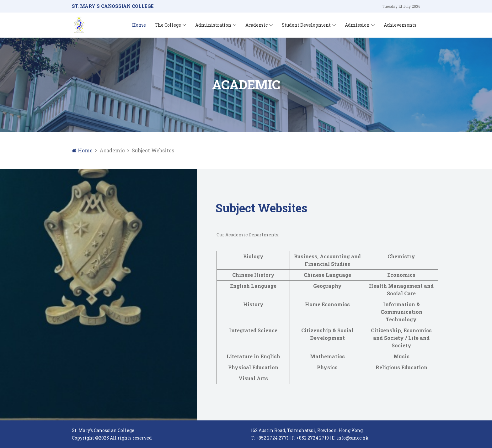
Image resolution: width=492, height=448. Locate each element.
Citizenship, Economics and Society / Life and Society (401, 338)
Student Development (306, 25)
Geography (327, 286)
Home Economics (327, 304)
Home (139, 25)
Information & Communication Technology (401, 312)
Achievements (400, 25)
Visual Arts (253, 378)
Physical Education (253, 367)
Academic (257, 25)
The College (168, 25)
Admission (357, 25)
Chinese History (253, 275)
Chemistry (401, 256)
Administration (213, 25)
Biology (253, 256)
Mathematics (327, 356)
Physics (327, 367)
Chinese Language (327, 275)
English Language (253, 286)
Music (401, 356)
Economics (401, 275)
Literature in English (253, 356)
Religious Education (401, 367)
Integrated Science (253, 330)
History (253, 304)
